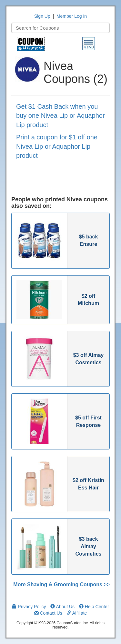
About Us (62, 607)
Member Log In (72, 16)
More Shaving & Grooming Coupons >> (61, 584)
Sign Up (42, 16)
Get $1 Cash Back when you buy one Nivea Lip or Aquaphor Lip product (60, 116)
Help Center (94, 607)
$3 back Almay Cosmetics (89, 546)
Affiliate (77, 613)
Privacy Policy (29, 607)
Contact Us (48, 613)
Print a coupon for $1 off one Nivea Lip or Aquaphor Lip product (57, 146)
